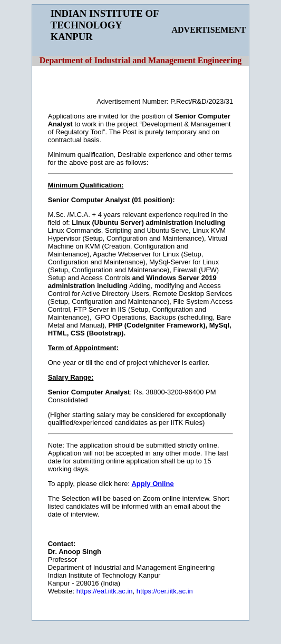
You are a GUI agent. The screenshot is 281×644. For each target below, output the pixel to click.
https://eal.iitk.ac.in (105, 591)
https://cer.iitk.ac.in (165, 591)
